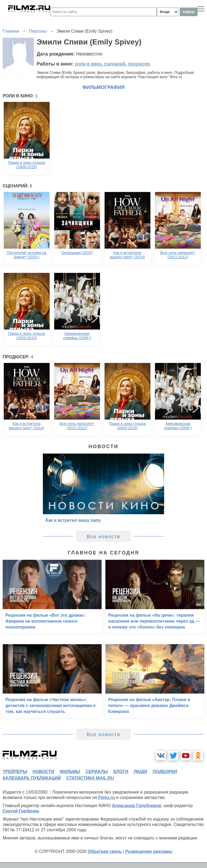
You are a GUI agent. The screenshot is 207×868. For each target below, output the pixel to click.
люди (140, 772)
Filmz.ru (107, 797)
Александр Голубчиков (137, 806)
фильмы (70, 772)
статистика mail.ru (90, 778)
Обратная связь (105, 851)
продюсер (139, 64)
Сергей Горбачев (21, 811)
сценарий (114, 64)
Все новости (104, 537)
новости (43, 772)
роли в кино (88, 64)
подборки (165, 772)
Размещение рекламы (149, 851)
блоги (121, 772)
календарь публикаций (32, 778)
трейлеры (15, 772)
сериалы (97, 772)
